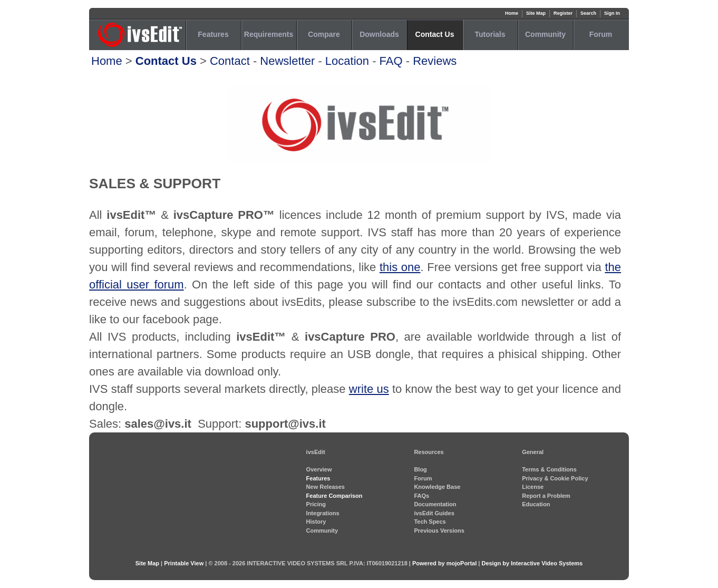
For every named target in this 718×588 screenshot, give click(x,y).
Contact (230, 61)
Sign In (612, 13)
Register (563, 13)
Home (512, 13)
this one (400, 267)
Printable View (184, 563)
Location (347, 61)
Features (318, 478)
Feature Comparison (334, 496)
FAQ (391, 61)
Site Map (536, 13)
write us (369, 389)
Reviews (435, 61)
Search (588, 13)
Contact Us (166, 61)
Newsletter (287, 61)
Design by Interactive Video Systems (532, 563)
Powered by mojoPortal (444, 563)
